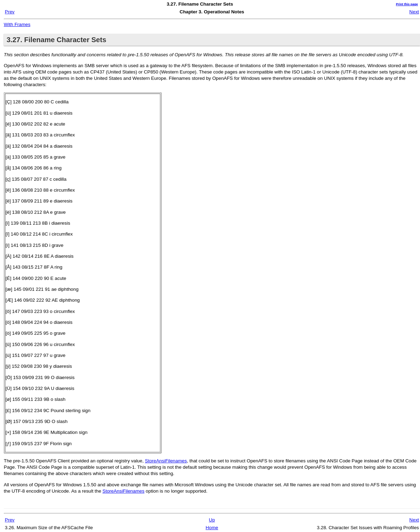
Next (414, 12)
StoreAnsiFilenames (166, 461)
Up (212, 520)
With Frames (17, 24)
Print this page (407, 4)
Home (212, 528)
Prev (10, 12)
